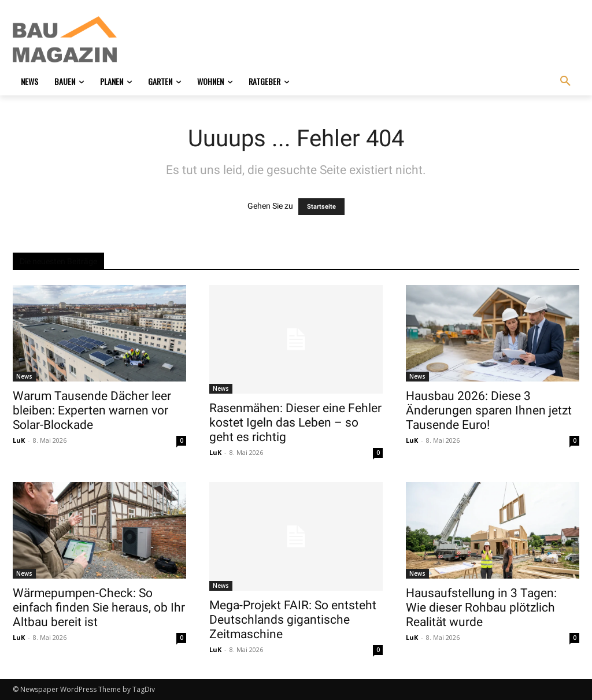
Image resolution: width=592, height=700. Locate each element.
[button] (565, 82)
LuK (19, 440)
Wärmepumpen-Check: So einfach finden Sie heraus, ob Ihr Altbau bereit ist (99, 608)
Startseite (321, 207)
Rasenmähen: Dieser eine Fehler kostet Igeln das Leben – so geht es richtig (295, 423)
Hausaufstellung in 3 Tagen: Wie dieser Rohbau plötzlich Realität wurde (481, 608)
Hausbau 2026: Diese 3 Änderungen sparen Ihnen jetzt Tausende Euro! (489, 410)
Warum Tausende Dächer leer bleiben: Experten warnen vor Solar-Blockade (92, 410)
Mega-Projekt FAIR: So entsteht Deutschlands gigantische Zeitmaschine (293, 620)
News (24, 376)
